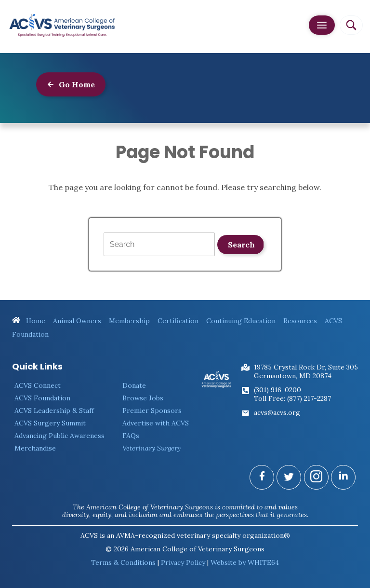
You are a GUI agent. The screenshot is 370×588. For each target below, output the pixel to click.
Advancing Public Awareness (59, 436)
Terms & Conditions (123, 562)
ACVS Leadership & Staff (54, 410)
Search (241, 245)
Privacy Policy (183, 562)
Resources (300, 321)
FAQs (131, 436)
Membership (129, 321)
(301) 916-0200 (277, 390)
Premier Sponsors (152, 410)
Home (29, 321)
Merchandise (35, 448)
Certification (178, 321)
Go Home (71, 84)
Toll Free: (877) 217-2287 (292, 398)
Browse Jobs (143, 398)
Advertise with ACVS (156, 423)
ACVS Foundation (42, 398)
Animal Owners (77, 321)
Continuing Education (241, 321)
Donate (134, 385)
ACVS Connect (38, 385)
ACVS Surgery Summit (50, 423)
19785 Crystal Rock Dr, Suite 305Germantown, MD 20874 (306, 371)
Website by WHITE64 (245, 562)
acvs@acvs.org (277, 412)
